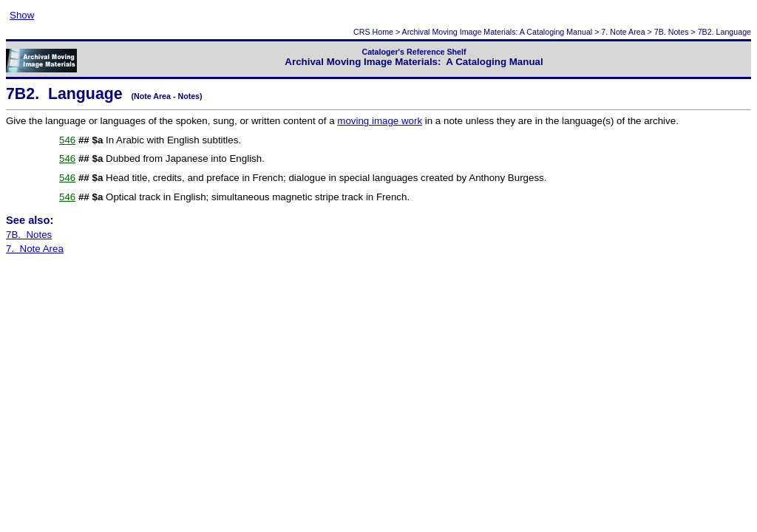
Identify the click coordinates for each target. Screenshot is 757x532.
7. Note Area (623, 32)
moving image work (380, 121)
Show (22, 15)
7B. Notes (672, 32)
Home (383, 32)
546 (67, 140)
